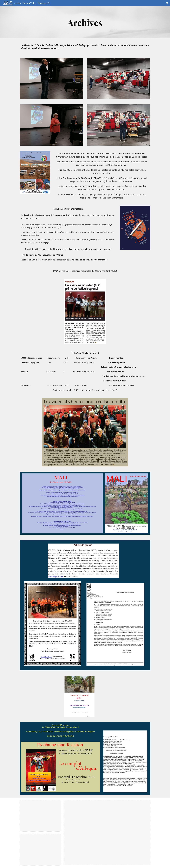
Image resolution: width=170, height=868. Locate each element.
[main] (85, 22)
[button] (167, 3)
